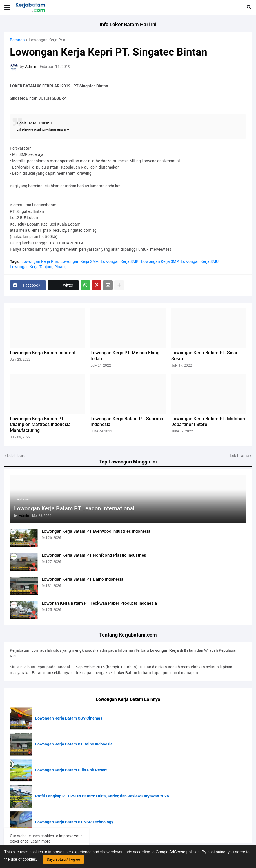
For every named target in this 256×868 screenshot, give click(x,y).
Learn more (40, 841)
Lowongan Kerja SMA (79, 261)
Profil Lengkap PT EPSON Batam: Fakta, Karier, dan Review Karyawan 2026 (102, 796)
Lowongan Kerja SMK (120, 261)
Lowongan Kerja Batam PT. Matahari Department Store (208, 422)
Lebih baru (16, 456)
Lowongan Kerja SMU (200, 261)
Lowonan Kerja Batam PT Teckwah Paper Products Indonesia (99, 603)
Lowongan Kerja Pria (47, 40)
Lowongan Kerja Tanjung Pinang (38, 267)
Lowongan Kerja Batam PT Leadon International (74, 508)
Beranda (17, 40)
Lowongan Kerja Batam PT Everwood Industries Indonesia (96, 531)
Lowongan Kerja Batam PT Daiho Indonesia (83, 579)
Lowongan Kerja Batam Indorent (43, 353)
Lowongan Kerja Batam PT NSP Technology (74, 822)
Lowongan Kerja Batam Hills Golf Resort (71, 770)
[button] (7, 7)
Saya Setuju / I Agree (63, 859)
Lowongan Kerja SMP (160, 261)
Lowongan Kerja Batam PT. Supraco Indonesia (127, 422)
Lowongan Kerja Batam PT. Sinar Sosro (204, 356)
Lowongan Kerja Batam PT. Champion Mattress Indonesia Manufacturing (40, 425)
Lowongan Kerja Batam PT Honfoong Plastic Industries (94, 555)
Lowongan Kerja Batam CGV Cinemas (69, 718)
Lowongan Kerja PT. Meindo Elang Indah (125, 356)
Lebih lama (239, 456)
